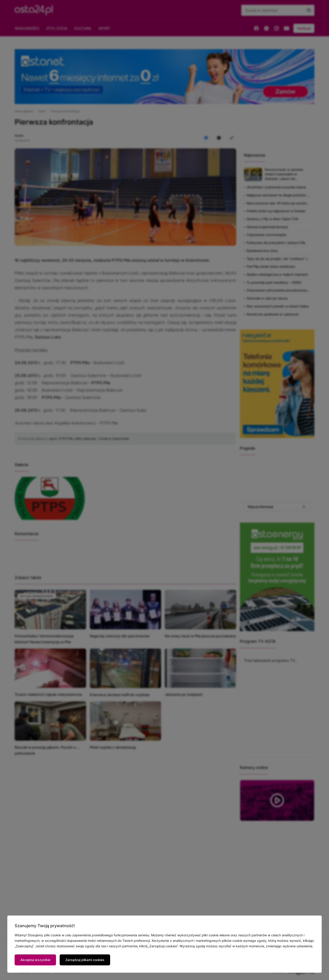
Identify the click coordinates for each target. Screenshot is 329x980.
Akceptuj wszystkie (35, 960)
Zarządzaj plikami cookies (85, 960)
